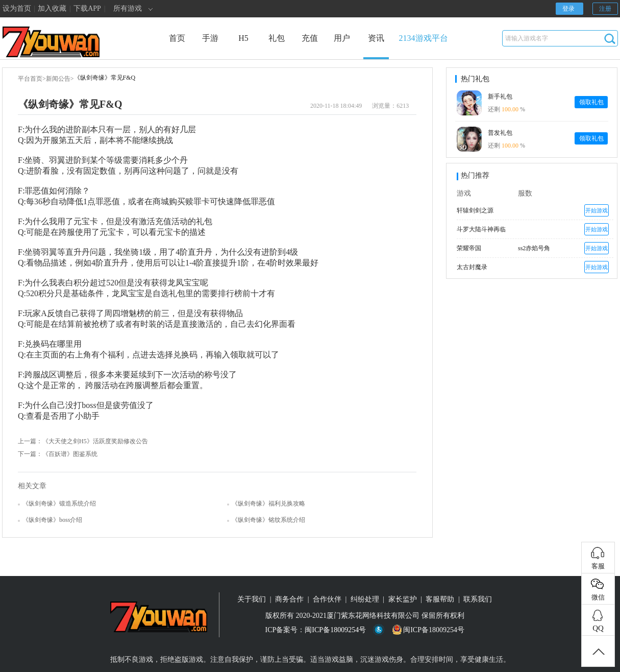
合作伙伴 (327, 599)
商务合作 (289, 599)
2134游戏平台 (424, 38)
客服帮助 (440, 599)
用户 (342, 38)
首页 (177, 38)
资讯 (376, 46)
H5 (243, 38)
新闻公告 (58, 79)
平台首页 (30, 79)
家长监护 (403, 599)
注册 (605, 9)
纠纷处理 (365, 599)
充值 (310, 38)
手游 (210, 38)
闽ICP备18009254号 (335, 630)
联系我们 (478, 599)
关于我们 (252, 599)
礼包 (277, 38)
